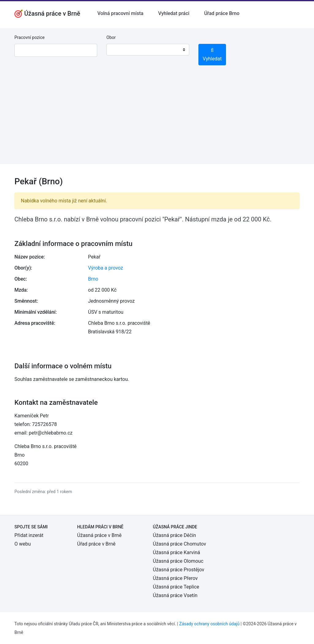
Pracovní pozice (29, 37)
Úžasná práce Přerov (175, 578)
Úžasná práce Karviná (177, 552)
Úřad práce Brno (222, 13)
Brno (93, 279)
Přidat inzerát (29, 535)
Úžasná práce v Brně (100, 535)
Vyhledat (212, 55)
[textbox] (119, 50)
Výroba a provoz (105, 268)
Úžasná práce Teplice (176, 587)
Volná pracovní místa (120, 13)
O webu (23, 544)
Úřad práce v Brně (96, 544)
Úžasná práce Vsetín (175, 595)
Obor (111, 37)
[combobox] (148, 50)
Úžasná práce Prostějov (179, 570)
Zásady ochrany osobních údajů (209, 624)
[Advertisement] (157, 121)
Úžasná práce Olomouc (178, 561)
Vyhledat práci (174, 13)
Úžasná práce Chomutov (180, 544)
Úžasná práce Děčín (175, 535)
